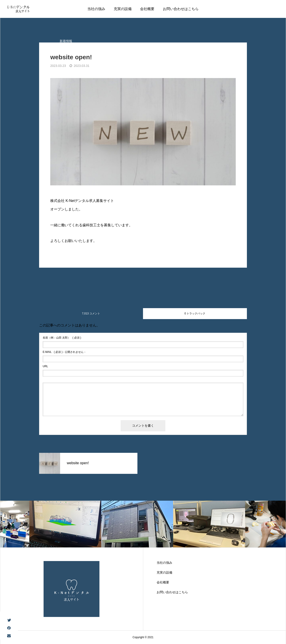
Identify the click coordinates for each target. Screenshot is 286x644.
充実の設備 (123, 9)
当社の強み (96, 9)
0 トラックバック (195, 314)
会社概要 (147, 9)
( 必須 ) (62, 338)
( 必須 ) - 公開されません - (64, 352)
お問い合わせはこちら (181, 9)
